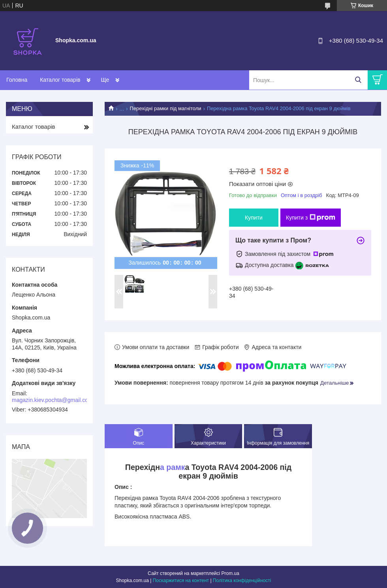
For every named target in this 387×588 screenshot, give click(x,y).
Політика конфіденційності (242, 580)
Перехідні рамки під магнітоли (166, 108)
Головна (17, 80)
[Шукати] (358, 80)
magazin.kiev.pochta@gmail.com (52, 400)
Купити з (311, 218)
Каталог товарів (60, 80)
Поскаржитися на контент (181, 580)
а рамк (173, 467)
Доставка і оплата (124, 80)
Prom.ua (230, 573)
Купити (254, 218)
